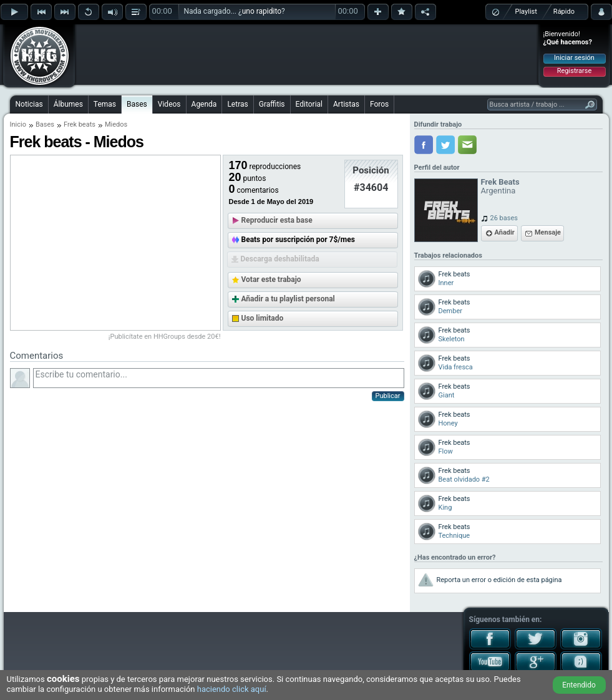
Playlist (526, 12)
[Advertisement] (307, 54)
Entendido (579, 685)
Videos (169, 104)
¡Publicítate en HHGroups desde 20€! (165, 337)
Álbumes (68, 104)
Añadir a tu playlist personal (288, 299)
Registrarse (574, 71)
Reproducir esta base (277, 220)
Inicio (18, 124)
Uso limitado (263, 318)
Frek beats (80, 124)
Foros (379, 104)
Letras (237, 104)
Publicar (388, 396)
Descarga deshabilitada (280, 259)
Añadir (505, 232)
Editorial (309, 104)
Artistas (346, 104)
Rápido (564, 12)
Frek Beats (500, 182)
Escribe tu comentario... (219, 378)
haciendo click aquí (232, 689)
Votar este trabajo (271, 280)
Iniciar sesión (574, 58)
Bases (137, 104)
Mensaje (548, 232)
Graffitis (272, 104)
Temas (105, 104)
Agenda (204, 104)
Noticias (29, 104)
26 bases (504, 218)
